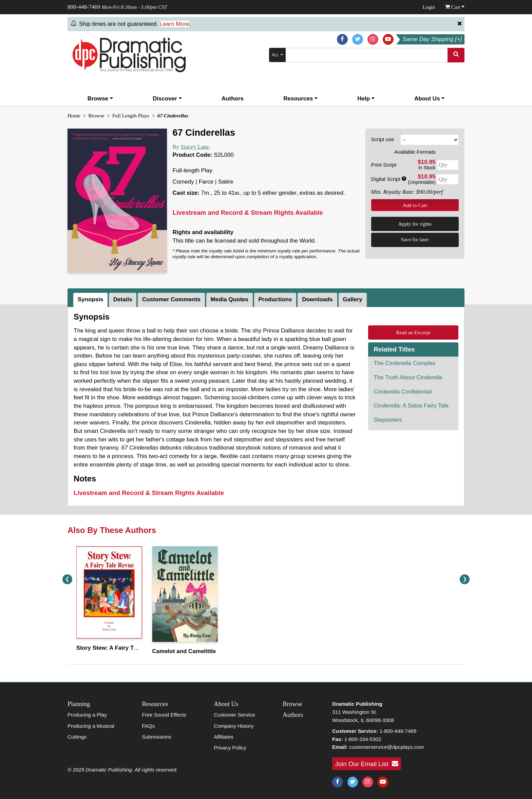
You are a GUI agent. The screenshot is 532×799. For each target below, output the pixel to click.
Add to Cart (415, 205)
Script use (383, 139)
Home (74, 116)
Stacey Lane (195, 147)
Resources (300, 99)
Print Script (384, 165)
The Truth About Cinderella (408, 377)
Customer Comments (171, 299)
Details (123, 299)
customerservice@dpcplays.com (386, 747)
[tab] (91, 300)
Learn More (174, 24)
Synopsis (91, 299)
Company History (234, 726)
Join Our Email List (367, 764)
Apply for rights (415, 224)
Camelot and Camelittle (184, 651)
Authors (233, 99)
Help (366, 99)
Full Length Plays (131, 116)
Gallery (353, 299)
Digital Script (389, 179)
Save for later (415, 239)
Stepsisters (388, 420)
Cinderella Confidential (403, 392)
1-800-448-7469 (398, 731)
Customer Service (234, 715)
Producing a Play (87, 715)
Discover (167, 99)
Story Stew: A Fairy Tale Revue (118, 648)
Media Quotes (230, 299)
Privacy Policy (230, 748)
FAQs (148, 726)
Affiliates (224, 737)
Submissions (157, 737)
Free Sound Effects (164, 715)
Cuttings (77, 737)
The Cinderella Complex (405, 363)
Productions (275, 299)
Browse (100, 99)
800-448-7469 (84, 7)
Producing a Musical (91, 726)
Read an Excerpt (413, 332)
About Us (429, 99)
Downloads (317, 299)
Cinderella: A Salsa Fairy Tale (411, 406)
